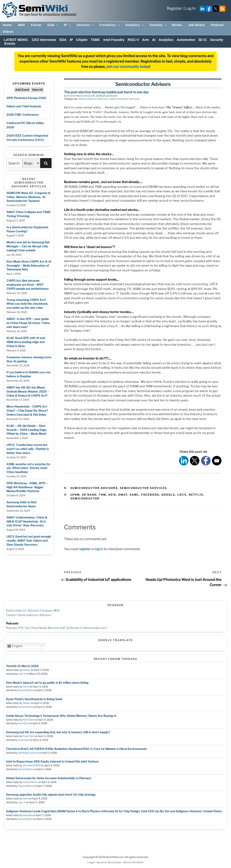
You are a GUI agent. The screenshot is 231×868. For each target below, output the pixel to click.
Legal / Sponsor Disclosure (104, 862)
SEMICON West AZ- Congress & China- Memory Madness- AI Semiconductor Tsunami (28, 197)
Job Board (196, 25)
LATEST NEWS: (16, 40)
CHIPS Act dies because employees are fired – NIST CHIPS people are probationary (28, 285)
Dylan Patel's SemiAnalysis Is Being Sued (34, 699)
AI (154, 40)
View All (37, 90)
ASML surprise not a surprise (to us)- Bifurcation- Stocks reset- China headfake (28, 468)
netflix (196, 495)
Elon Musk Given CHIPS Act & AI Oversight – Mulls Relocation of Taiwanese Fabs (29, 266)
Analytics (135, 25)
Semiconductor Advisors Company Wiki (33, 611)
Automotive (186, 40)
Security (158, 25)
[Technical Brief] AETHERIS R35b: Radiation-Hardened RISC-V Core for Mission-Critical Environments (76, 749)
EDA (53, 25)
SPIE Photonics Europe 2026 (26, 98)
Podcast (217, 25)
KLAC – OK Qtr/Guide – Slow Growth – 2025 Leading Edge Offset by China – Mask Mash (26, 430)
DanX (26, 687)
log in (99, 549)
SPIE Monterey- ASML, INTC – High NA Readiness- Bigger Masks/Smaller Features (27, 487)
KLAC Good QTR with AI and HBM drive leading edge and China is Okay (26, 342)
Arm (145, 40)
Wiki (22, 25)
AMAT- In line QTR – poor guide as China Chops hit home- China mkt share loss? (28, 323)
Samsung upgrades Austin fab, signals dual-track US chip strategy (51, 795)
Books (177, 25)
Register (174, 8)
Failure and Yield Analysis (24, 106)
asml (134, 495)
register (85, 549)
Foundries (110, 25)
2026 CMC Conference (22, 115)
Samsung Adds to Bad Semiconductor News (21, 504)
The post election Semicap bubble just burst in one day (106, 92)
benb (26, 799)
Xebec (26, 670)
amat (123, 495)
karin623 (23, 723)
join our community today (128, 67)
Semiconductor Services (125, 99)
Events (10, 44)
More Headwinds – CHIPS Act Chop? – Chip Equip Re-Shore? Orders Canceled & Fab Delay (27, 411)
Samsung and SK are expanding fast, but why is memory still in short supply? (58, 732)
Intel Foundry (114, 40)
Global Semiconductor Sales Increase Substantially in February (49, 778)
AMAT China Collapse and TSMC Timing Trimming (29, 214)
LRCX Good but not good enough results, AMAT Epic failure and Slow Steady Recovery (29, 541)
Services (86, 25)
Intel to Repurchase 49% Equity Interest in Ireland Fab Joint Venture (52, 761)
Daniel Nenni (26, 690)
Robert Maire (75, 96)
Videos (8, 32)
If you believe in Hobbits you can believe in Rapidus (28, 374)
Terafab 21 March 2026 (22, 666)
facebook (150, 495)
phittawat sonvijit (28, 753)
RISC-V (133, 40)
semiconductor (85, 499)
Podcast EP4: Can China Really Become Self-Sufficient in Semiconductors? (57, 628)
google (168, 495)
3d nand (89, 495)
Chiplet (82, 40)
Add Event (22, 90)
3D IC (202, 40)
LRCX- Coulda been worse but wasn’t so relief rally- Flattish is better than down (28, 449)
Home (7, 25)
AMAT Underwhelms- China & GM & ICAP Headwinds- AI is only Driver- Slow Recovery (27, 521)
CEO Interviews (44, 40)
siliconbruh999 (32, 766)
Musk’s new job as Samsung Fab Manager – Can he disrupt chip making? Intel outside (28, 246)
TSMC (95, 40)
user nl (22, 674)
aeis (112, 495)
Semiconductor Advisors (94, 99)
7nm (102, 495)
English (15, 646)
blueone (27, 815)
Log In (190, 8)
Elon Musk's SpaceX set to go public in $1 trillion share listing (47, 683)
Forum (36, 25)
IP (68, 25)
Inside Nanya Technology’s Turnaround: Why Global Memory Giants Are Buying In (61, 716)
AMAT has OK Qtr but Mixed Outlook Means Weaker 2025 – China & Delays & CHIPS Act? (28, 392)
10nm (75, 495)
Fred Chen (29, 720)
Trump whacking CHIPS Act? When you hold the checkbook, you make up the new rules (27, 304)
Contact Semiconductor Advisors (29, 615)
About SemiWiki (133, 862)
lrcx (182, 495)
